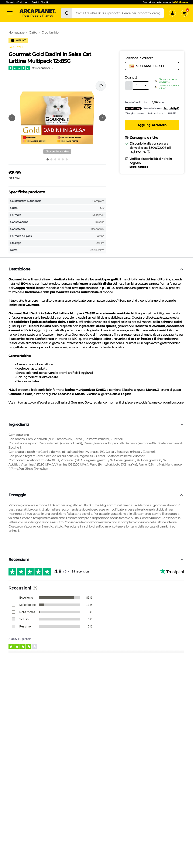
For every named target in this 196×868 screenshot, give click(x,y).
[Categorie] (10, 13)
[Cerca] (67, 13)
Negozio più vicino (16, 2)
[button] (57, 118)
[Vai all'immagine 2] (51, 159)
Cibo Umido (50, 32)
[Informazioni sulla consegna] (148, 152)
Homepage (16, 32)
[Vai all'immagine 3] (55, 159)
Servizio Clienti (40, 2)
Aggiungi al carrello (152, 125)
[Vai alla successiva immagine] (102, 118)
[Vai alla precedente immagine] (12, 118)
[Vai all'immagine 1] (48, 159)
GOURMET (16, 47)
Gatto (33, 32)
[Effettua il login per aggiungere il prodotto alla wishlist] (101, 86)
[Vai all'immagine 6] (67, 159)
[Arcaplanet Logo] (38, 13)
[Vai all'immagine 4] (59, 159)
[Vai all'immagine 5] (63, 159)
